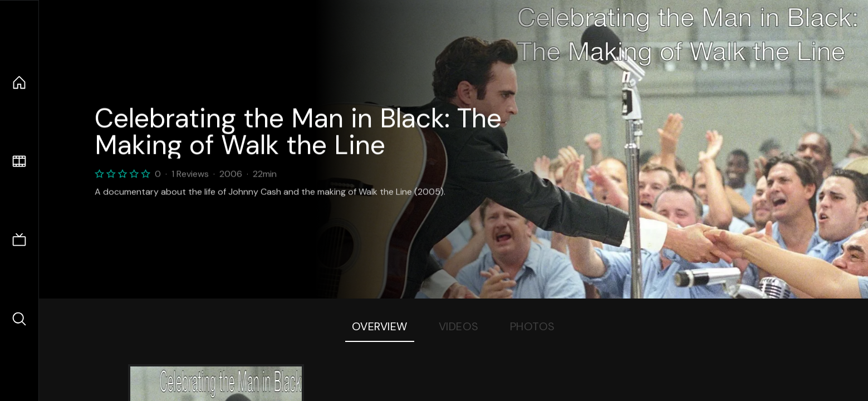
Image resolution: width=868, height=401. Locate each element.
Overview (380, 326)
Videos (459, 326)
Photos (533, 326)
